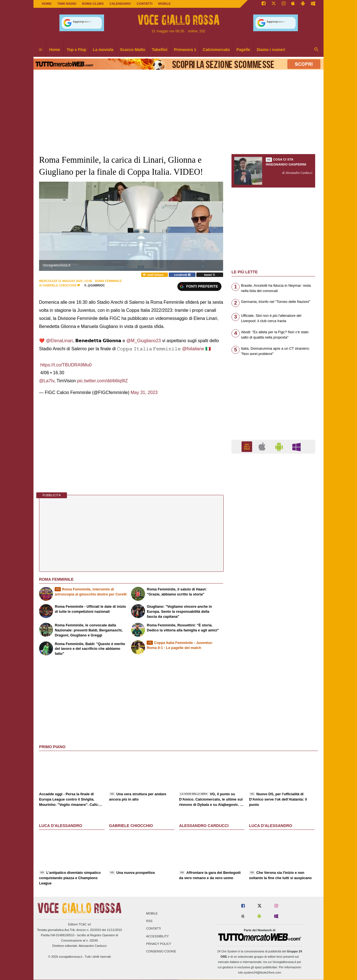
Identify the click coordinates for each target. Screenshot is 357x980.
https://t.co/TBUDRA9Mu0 (66, 365)
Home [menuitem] (55, 50)
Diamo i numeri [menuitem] (271, 50)
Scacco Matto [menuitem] (133, 50)
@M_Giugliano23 (144, 341)
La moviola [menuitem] (103, 50)
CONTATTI (145, 4)
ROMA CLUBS (93, 4)
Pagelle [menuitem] (243, 50)
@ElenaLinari (59, 341)
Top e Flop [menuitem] (76, 50)
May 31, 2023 (144, 392)
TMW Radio (67, 4)
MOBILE (164, 4)
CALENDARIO (120, 4)
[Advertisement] (273, 674)
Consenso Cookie (161, 951)
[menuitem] (40, 50)
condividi (182, 275)
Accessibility (157, 936)
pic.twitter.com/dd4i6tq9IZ (102, 381)
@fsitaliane (193, 349)
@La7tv (47, 381)
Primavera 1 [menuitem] (185, 50)
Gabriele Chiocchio (60, 285)
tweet (210, 275)
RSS (149, 921)
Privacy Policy (159, 944)
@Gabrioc (94, 285)
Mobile (152, 914)
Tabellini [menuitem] (160, 50)
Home (47, 4)
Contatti (154, 929)
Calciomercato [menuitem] (216, 50)
